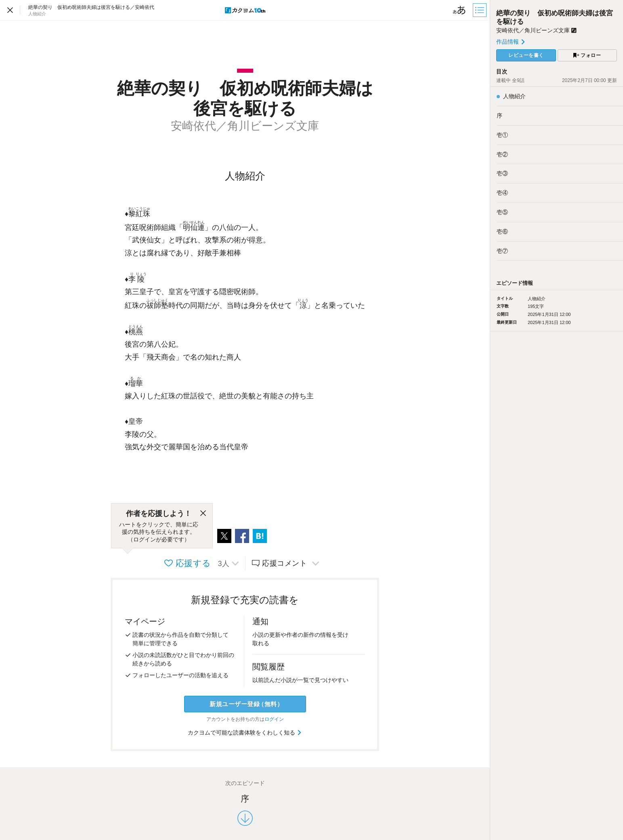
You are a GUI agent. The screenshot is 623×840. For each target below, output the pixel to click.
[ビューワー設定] (459, 10)
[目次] (480, 10)
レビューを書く (526, 55)
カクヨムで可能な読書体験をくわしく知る (245, 733)
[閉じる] (203, 514)
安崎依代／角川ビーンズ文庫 (536, 30)
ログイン (274, 719)
